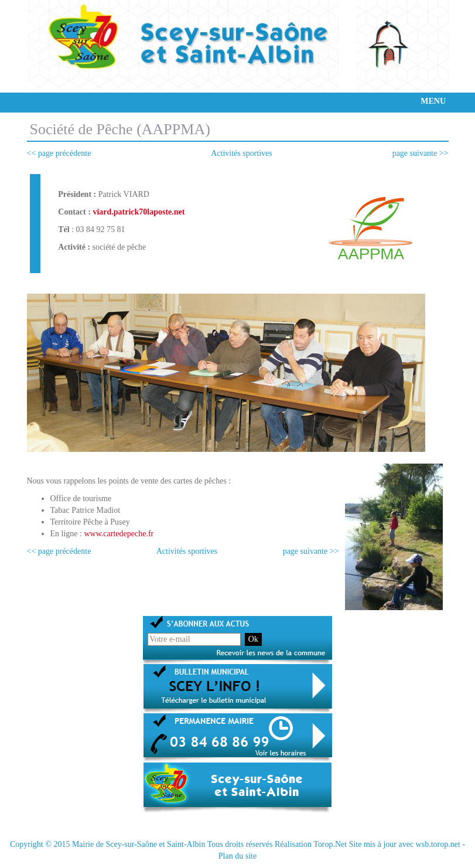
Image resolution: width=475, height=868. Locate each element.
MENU (433, 101)
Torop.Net (330, 844)
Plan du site (237, 856)
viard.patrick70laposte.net (139, 212)
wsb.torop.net (438, 844)
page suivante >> (421, 153)
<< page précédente (59, 153)
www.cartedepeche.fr (119, 534)
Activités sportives (242, 153)
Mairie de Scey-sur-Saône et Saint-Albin (139, 844)
